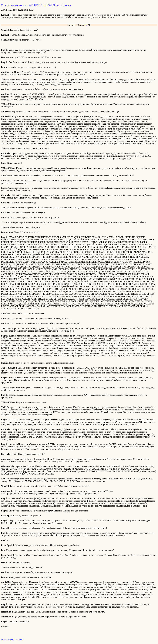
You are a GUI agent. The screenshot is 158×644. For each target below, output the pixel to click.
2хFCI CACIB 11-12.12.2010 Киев (45, 5)
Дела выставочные (18, 5)
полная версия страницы (13, 639)
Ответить (67, 5)
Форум (4, 5)
